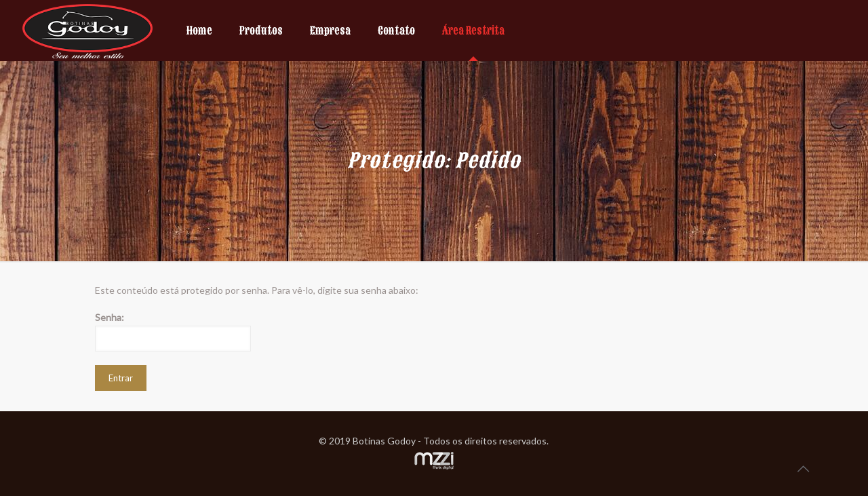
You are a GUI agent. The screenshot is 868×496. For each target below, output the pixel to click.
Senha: (173, 331)
